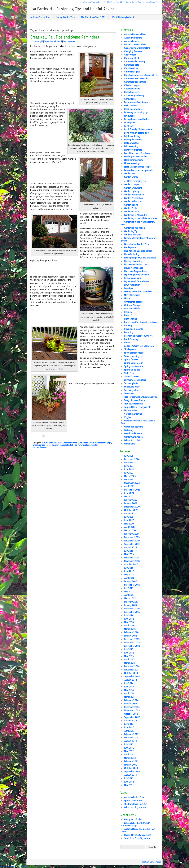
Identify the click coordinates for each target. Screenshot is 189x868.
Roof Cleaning (131, 339)
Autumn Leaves (131, 41)
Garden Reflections (133, 201)
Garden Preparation (133, 198)
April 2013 (129, 731)
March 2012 (130, 758)
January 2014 (131, 704)
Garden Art (129, 174)
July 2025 (129, 456)
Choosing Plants (70, 443)
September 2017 (132, 585)
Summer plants (131, 383)
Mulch (127, 298)
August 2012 (130, 741)
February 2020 (131, 534)
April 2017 (129, 595)
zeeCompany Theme (151, 862)
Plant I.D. (128, 315)
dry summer (130, 116)
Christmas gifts (131, 65)
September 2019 (132, 544)
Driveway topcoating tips (100, 443)
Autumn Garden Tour (152, 2)
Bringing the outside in (135, 45)
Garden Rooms (131, 205)
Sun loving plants (132, 387)
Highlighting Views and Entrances (140, 258)
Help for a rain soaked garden (138, 251)
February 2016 (131, 632)
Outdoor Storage (132, 305)
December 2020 (132, 507)
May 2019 (129, 554)
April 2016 (129, 626)
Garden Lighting (132, 191)
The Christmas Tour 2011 (114, 2)
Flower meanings (132, 163)
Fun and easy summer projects (139, 170)
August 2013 (130, 721)
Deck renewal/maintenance (137, 102)
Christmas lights (132, 72)
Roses (127, 343)
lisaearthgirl (38, 41)
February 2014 (131, 700)
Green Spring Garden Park (136, 244)
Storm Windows (132, 377)
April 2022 (129, 486)
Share (53, 435)
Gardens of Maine (132, 235)
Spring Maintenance (133, 366)
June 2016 (129, 619)
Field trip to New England (136, 157)
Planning (128, 312)
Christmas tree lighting (135, 82)
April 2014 (129, 694)
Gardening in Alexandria (136, 215)
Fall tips (74, 445)
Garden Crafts (131, 177)
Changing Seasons (133, 51)
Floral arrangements (134, 160)
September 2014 (132, 677)
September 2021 (132, 490)
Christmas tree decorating (137, 79)
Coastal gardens (132, 89)
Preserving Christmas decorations (140, 322)
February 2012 (131, 761)
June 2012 (129, 748)
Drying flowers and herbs (136, 119)
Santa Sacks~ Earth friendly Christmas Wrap (136, 824)
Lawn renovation (132, 285)
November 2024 (132, 463)
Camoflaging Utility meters (137, 48)
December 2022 (132, 480)
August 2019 (130, 548)
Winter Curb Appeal (134, 437)
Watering (128, 430)
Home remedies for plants (136, 265)
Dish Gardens (130, 106)
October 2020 (131, 510)
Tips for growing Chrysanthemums (141, 397)
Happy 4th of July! (133, 820)
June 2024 (129, 469)
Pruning (128, 326)
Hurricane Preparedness (136, 271)
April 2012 (129, 755)
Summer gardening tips (135, 380)
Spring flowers (131, 360)
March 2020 (130, 531)
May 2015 (129, 656)
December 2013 (132, 707)
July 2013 (129, 724)
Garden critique (131, 185)
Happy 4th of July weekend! (137, 835)
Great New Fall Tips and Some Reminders (65, 37)
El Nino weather (132, 143)
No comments (69, 41)
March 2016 (130, 629)
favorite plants (84, 445)
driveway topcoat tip (60, 445)
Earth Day (129, 126)
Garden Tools (130, 208)
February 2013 (131, 734)
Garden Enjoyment (133, 188)
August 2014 (130, 680)
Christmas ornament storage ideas (141, 75)
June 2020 (129, 520)
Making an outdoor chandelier (138, 292)
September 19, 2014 (53, 41)
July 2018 (129, 568)
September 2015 (132, 646)
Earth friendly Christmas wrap (138, 129)
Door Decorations (133, 109)
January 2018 (131, 581)
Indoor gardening (132, 278)
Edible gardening (132, 136)
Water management (133, 427)
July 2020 (129, 517)
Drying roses (130, 123)
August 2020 (130, 514)
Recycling (129, 332)
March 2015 (130, 663)
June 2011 (129, 782)
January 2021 (131, 503)
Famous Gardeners (133, 150)
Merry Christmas (132, 295)
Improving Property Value (136, 275)
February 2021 (131, 500)
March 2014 (130, 697)
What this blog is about (93, 2)
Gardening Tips (131, 231)
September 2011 (132, 772)
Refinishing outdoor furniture (138, 336)
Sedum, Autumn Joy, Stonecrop (139, 346)
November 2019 (132, 541)
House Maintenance (133, 268)
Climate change (131, 85)
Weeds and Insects (133, 434)
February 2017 (131, 602)
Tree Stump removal (133, 404)
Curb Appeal (83, 443)
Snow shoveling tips (134, 356)
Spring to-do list (132, 370)
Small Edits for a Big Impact (137, 838)
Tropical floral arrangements (138, 407)
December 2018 (132, 558)
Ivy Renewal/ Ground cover (137, 282)
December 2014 (132, 666)
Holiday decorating (133, 261)
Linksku (23, 867)
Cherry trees (130, 55)
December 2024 (132, 459)
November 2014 (132, 670)
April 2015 (129, 660)
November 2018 (132, 561)
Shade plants (130, 349)
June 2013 (129, 727)
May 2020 (129, 524)
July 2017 (129, 588)
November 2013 (132, 710)
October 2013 (131, 714)
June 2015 (129, 653)
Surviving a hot (131, 390)
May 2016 (129, 622)
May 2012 (129, 751)
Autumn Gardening (133, 38)
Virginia (128, 417)
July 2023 (129, 473)
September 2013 (132, 717)
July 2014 (129, 683)
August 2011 (130, 775)
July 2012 (129, 744)
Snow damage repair (134, 353)
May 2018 (129, 575)
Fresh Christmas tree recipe (137, 167)
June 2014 (129, 687)
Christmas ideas (132, 68)
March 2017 (130, 598)
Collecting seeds (132, 92)
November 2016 (132, 609)
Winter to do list (132, 440)
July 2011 (129, 778)
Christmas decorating (134, 62)
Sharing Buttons (8, 867)
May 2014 (129, 690)
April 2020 (129, 527)
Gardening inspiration (134, 228)
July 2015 (129, 649)
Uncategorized (39, 445)
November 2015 (132, 643)
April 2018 (129, 578)
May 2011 (129, 785)
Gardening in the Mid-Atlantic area (140, 218)
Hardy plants (130, 248)
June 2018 (129, 571)
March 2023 (130, 476)
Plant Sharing (130, 319)
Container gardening (134, 96)
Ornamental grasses (134, 302)
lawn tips (128, 288)
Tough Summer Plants (134, 400)
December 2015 (132, 639)
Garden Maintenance (134, 195)
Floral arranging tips (137, 181)
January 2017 (131, 605)
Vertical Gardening (133, 414)
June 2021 (129, 493)
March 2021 (130, 497)
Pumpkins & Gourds (133, 329)
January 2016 (131, 636)
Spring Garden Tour (134, 2)
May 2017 (129, 592)
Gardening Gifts (132, 212)
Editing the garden (133, 140)
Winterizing (130, 444)
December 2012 (132, 738)
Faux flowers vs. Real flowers (138, 153)
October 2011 (131, 768)
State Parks (129, 373)
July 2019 (129, 551)
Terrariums (129, 394)
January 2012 (131, 765)
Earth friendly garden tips (136, 133)
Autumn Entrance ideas (52, 443)
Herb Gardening (132, 254)
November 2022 (132, 483)
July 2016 (129, 615)
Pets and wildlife (132, 309)
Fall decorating (131, 146)
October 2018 (131, 564)
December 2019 (132, 537)
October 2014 (131, 673)
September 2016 (132, 612)
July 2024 (129, 466)
